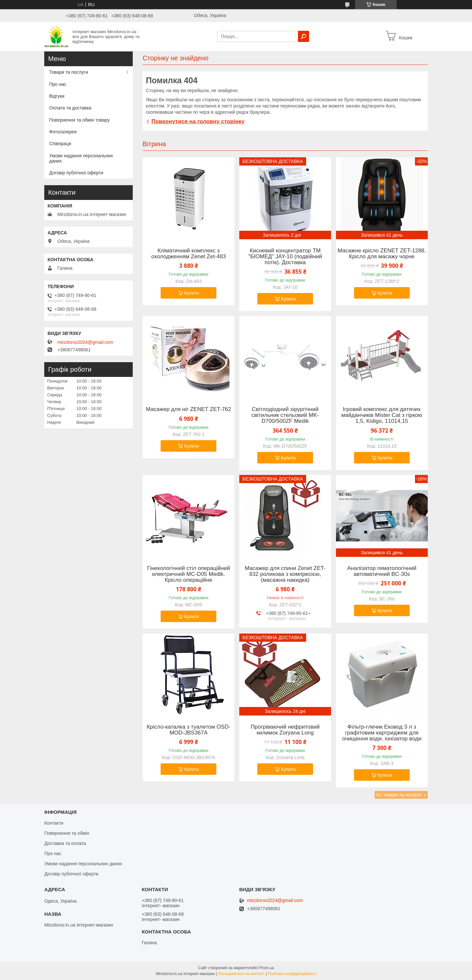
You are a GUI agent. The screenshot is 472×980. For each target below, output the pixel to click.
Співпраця (60, 144)
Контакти (54, 823)
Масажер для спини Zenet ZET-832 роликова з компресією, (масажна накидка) (285, 574)
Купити (192, 293)
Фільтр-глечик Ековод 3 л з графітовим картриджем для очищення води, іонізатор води (382, 733)
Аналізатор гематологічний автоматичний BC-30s (382, 571)
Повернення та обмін (67, 833)
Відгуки (57, 96)
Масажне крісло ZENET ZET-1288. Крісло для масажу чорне (382, 254)
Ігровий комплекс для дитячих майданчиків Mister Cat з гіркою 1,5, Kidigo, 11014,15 (382, 415)
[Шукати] (304, 36)
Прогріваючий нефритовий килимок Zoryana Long (285, 730)
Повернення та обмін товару (79, 120)
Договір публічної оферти (76, 173)
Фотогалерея (63, 132)
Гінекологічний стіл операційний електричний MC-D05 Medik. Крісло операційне (189, 574)
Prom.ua (267, 968)
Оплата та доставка (70, 108)
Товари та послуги (69, 72)
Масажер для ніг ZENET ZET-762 (188, 409)
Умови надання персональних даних (81, 158)
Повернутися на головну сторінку (198, 121)
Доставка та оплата (65, 843)
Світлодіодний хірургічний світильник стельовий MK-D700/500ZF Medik (285, 415)
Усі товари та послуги (399, 795)
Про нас (58, 84)
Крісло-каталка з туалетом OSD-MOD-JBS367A (188, 730)
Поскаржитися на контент (241, 974)
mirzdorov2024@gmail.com (85, 342)
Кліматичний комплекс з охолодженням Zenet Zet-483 (188, 254)
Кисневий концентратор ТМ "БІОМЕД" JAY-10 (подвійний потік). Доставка (285, 257)
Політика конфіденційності (292, 974)
